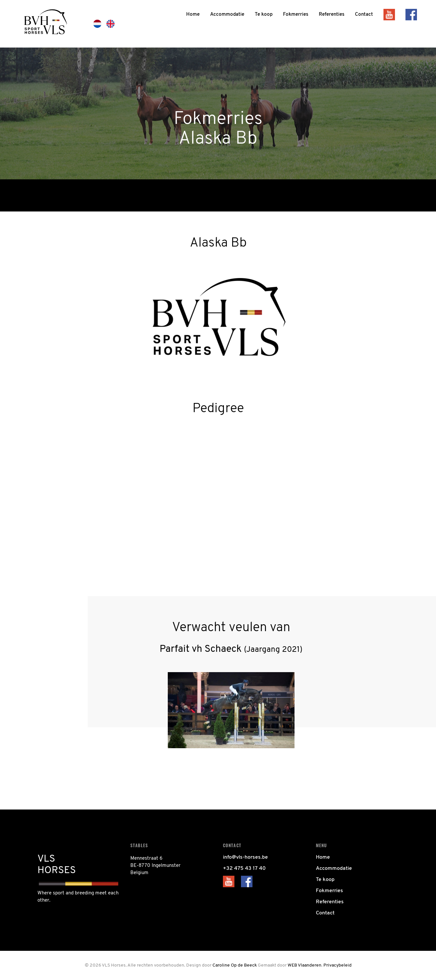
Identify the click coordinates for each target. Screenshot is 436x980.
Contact (325, 913)
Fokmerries (329, 891)
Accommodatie (334, 869)
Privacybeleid (338, 965)
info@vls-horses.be (245, 857)
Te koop (325, 880)
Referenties (330, 902)
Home (323, 857)
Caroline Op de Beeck (235, 965)
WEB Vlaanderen (305, 965)
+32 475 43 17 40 (244, 869)
